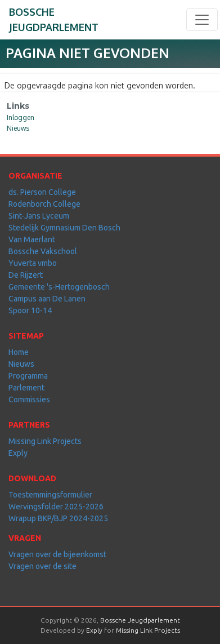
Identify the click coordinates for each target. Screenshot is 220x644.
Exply (18, 453)
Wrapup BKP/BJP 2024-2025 (58, 518)
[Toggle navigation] (202, 20)
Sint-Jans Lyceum (39, 216)
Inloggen (21, 117)
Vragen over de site (42, 566)
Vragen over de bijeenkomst (57, 554)
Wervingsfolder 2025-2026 (56, 507)
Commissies (29, 399)
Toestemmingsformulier (50, 495)
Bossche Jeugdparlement (140, 620)
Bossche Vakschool (43, 251)
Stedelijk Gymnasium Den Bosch (64, 228)
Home (19, 352)
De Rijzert (26, 275)
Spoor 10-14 (30, 310)
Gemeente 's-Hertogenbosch (59, 287)
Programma (28, 376)
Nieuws (18, 128)
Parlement (26, 388)
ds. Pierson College (42, 192)
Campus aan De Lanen (47, 299)
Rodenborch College (44, 204)
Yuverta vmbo (33, 263)
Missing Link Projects (45, 441)
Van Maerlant (32, 239)
